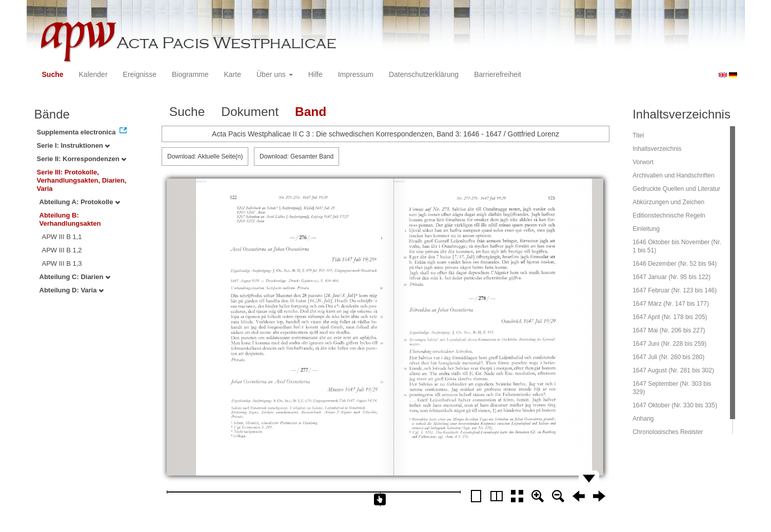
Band (311, 112)
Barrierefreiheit (498, 74)
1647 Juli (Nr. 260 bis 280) (668, 357)
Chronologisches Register (668, 432)
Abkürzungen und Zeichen (668, 202)
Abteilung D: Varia (72, 290)
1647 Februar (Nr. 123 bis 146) (675, 290)
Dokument (250, 112)
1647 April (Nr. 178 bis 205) (670, 317)
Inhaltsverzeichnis (657, 149)
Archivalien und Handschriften (673, 175)
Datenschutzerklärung (424, 74)
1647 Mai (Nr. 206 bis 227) (669, 330)
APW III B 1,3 (62, 263)
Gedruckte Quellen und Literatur (676, 189)
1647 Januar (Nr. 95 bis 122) (671, 277)
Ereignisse (140, 74)
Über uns (275, 74)
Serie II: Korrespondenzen (82, 159)
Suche (53, 74)
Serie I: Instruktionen (74, 145)
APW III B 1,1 (62, 237)
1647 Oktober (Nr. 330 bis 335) (675, 405)
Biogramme (190, 74)
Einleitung (646, 229)
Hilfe (315, 74)
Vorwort (643, 162)
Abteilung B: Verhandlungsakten (70, 219)
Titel (638, 135)
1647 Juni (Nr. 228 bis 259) (669, 344)
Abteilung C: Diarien (75, 277)
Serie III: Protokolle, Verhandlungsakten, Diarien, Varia (82, 180)
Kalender (93, 74)
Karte (233, 74)
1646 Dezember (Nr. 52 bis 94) (675, 264)
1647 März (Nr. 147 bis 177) (671, 304)
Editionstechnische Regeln (669, 215)
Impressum (356, 74)
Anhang (643, 419)
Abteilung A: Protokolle (80, 202)
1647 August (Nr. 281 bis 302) (673, 370)
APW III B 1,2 (62, 250)
